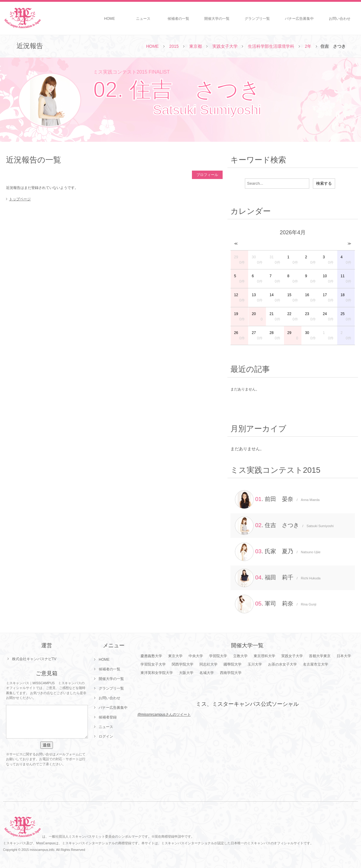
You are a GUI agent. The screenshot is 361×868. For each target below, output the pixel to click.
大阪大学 (186, 673)
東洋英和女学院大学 (157, 673)
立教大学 (240, 656)
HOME (110, 19)
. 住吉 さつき (284, 526)
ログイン (106, 736)
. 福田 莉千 (278, 578)
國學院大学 (233, 664)
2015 (174, 46)
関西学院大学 (183, 664)
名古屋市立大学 (316, 664)
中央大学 (196, 656)
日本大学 (344, 656)
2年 (308, 46)
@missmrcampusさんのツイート (164, 715)
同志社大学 (208, 664)
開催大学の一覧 (217, 19)
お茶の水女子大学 (282, 664)
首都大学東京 (320, 656)
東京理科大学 (264, 656)
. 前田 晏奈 (277, 499)
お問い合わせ (340, 19)
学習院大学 (218, 656)
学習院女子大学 (153, 664)
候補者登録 (108, 717)
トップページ (20, 199)
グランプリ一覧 (257, 19)
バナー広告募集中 (299, 19)
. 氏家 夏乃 (278, 552)
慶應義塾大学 (151, 656)
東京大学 (175, 656)
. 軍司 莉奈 (276, 604)
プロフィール (207, 175)
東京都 (196, 46)
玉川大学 (255, 664)
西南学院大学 (231, 673)
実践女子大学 (225, 46)
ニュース (143, 19)
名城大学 (207, 673)
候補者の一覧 (178, 19)
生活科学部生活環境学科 (271, 46)
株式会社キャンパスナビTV (34, 659)
